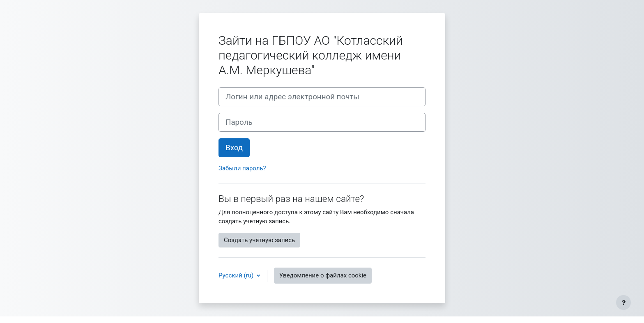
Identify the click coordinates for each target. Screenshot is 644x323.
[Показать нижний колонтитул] (623, 302)
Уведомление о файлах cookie (323, 275)
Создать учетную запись (259, 240)
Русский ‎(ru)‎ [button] (237, 275)
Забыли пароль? (242, 168)
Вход (234, 148)
